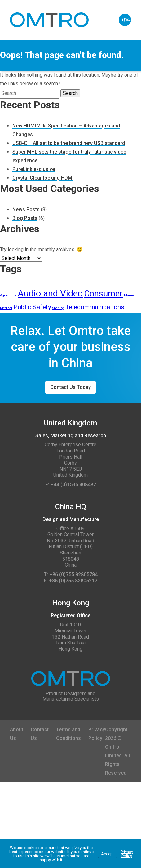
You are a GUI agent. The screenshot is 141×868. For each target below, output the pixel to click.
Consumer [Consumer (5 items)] (103, 294)
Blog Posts (25, 218)
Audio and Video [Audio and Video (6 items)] (50, 293)
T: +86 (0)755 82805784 (71, 575)
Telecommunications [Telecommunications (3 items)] (95, 307)
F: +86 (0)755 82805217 (70, 581)
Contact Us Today (70, 387)
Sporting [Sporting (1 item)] (58, 308)
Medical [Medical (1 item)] (6, 308)
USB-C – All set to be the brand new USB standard (69, 143)
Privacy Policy (127, 854)
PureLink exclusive (34, 169)
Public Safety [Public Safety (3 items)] (32, 307)
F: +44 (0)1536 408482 (71, 485)
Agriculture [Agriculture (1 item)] (8, 295)
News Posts (26, 209)
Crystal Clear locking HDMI (43, 178)
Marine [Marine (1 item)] (129, 295)
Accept (108, 854)
